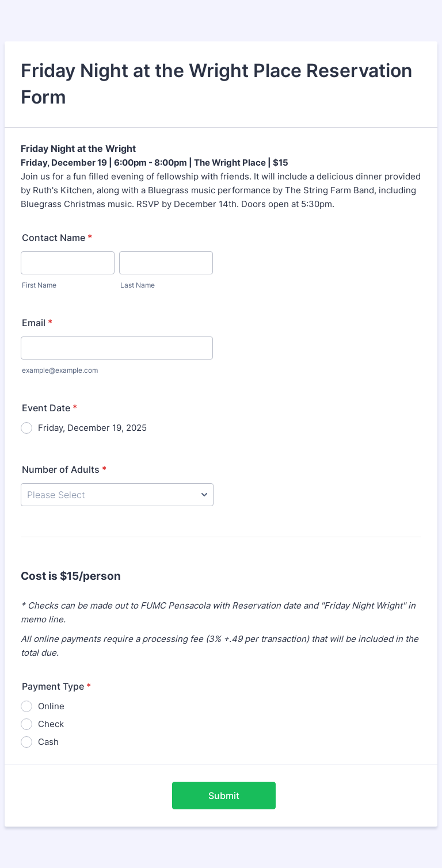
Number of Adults (64, 469)
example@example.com (60, 370)
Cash (48, 742)
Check (51, 724)
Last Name (138, 285)
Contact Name (57, 238)
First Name (39, 285)
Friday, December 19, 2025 (92, 428)
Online (51, 706)
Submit (224, 796)
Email (37, 323)
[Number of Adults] (117, 495)
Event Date (49, 408)
